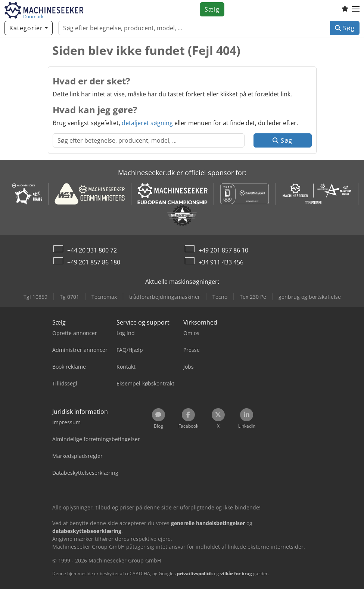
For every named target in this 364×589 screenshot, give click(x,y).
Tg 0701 (69, 297)
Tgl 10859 (35, 297)
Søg (345, 28)
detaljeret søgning (147, 123)
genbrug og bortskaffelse (310, 297)
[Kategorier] (29, 28)
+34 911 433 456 (221, 262)
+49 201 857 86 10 (223, 250)
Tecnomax (104, 297)
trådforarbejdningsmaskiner (165, 297)
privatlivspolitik (195, 573)
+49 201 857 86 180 (94, 262)
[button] (356, 9)
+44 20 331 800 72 (92, 250)
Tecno (220, 297)
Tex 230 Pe (253, 297)
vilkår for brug (236, 573)
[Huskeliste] (345, 9)
